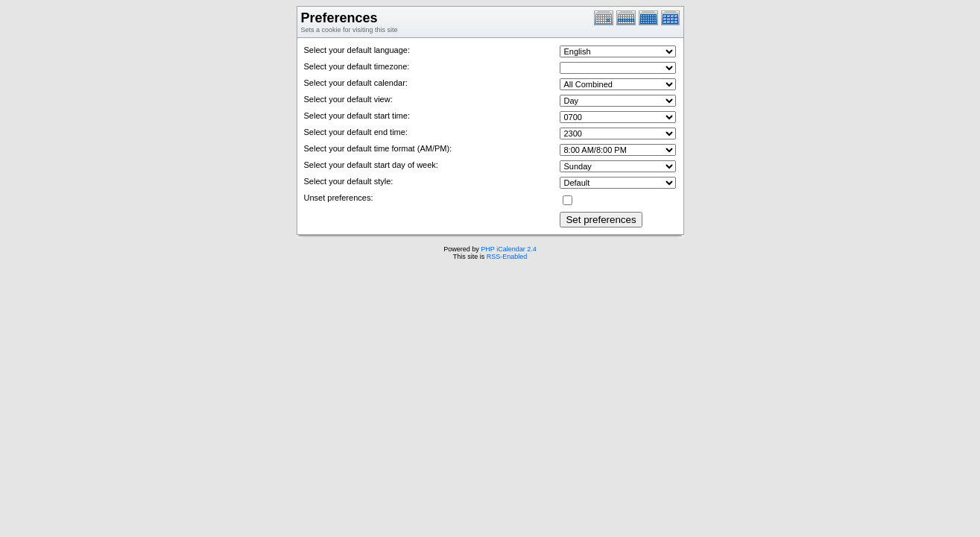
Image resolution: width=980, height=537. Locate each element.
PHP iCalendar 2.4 (508, 249)
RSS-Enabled (507, 257)
